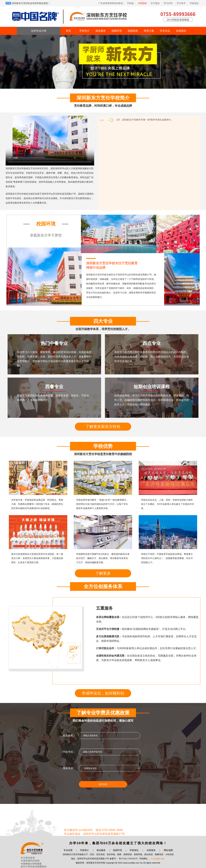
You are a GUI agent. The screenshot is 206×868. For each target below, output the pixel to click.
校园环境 (117, 31)
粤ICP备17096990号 (128, 859)
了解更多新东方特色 (103, 427)
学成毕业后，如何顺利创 (103, 693)
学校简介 (84, 31)
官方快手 (182, 3)
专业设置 (68, 850)
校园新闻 (133, 31)
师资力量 (149, 31)
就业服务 (101, 31)
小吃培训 (142, 3)
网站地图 (168, 850)
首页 (68, 31)
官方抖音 (169, 3)
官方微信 (155, 3)
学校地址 (194, 3)
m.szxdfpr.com (158, 859)
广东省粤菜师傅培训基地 (111, 3)
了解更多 (103, 573)
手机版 (130, 3)
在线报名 (181, 31)
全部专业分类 (39, 31)
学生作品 (165, 31)
